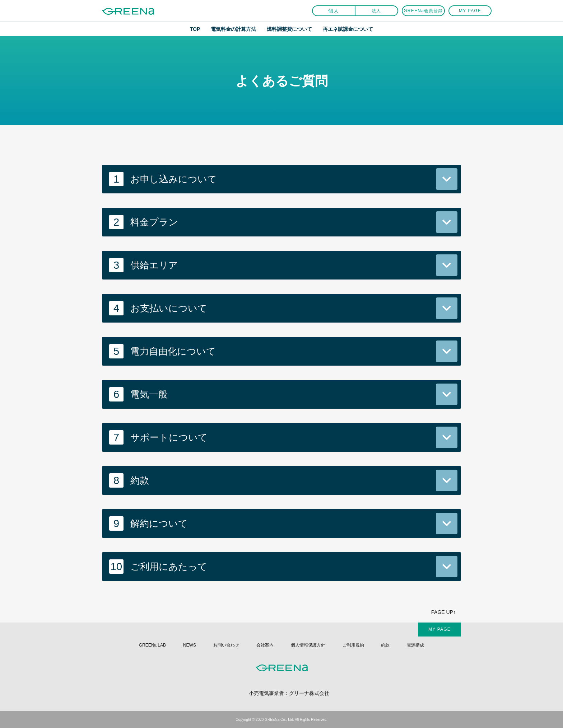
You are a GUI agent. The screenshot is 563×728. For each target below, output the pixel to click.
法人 (376, 11)
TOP (195, 29)
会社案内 (265, 645)
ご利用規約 (353, 645)
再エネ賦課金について (348, 29)
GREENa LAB (152, 645)
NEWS (190, 645)
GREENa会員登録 (423, 11)
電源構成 (415, 645)
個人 (334, 11)
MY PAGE (470, 11)
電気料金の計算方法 (233, 29)
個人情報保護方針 (308, 645)
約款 (385, 645)
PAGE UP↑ (443, 612)
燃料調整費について (289, 29)
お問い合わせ (226, 645)
